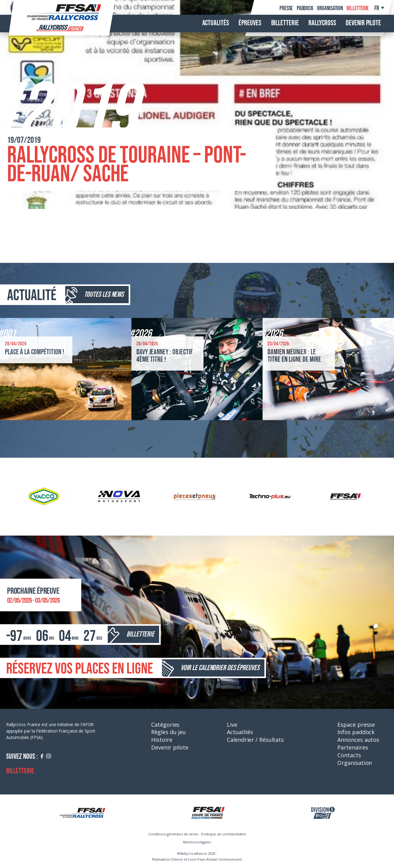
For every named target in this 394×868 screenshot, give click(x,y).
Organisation (330, 8)
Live (232, 725)
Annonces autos (358, 740)
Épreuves (250, 23)
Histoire (162, 740)
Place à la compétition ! (34, 352)
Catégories (165, 725)
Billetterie (358, 8)
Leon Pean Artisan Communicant (215, 859)
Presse (286, 8)
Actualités (216, 23)
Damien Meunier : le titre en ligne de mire (294, 356)
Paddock (305, 8)
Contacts (349, 755)
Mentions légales (197, 842)
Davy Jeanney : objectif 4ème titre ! (165, 356)
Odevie (177, 859)
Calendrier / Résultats (255, 740)
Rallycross (322, 23)
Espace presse (356, 725)
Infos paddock (356, 732)
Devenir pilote (363, 23)
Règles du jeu (169, 732)
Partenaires (353, 747)
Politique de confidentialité (224, 834)
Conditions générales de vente (173, 834)
